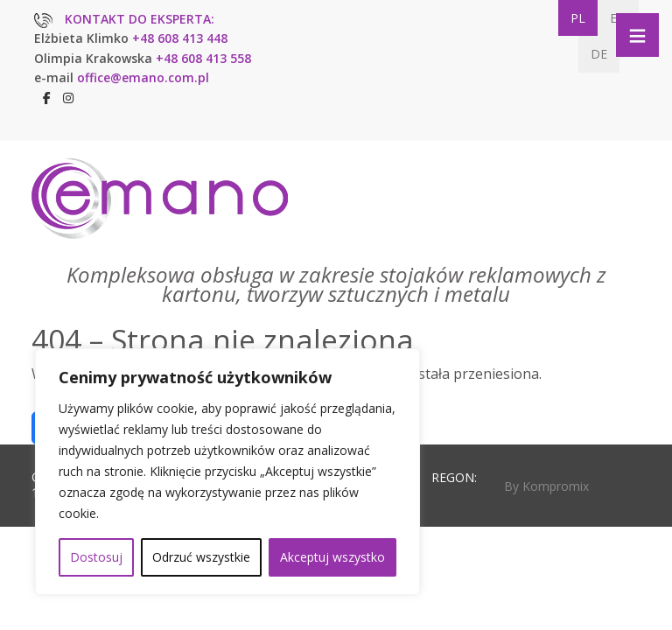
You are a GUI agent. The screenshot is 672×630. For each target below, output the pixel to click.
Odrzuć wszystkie (201, 557)
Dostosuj (96, 557)
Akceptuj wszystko (332, 557)
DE (599, 54)
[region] (227, 472)
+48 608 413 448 (180, 38)
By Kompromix (546, 486)
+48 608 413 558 (203, 58)
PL (578, 18)
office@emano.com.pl (143, 77)
